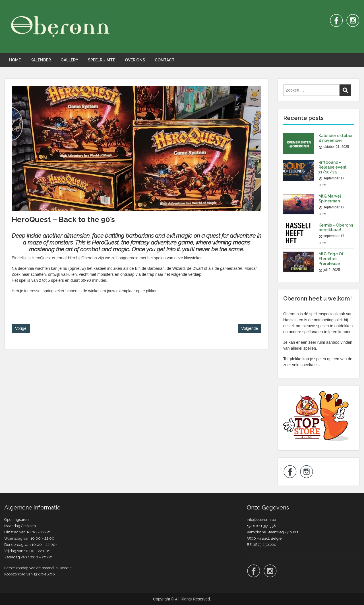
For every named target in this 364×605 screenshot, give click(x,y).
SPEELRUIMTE (102, 60)
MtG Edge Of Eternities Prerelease (331, 259)
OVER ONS (135, 60)
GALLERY (69, 60)
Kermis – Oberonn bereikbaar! (336, 228)
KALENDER (41, 60)
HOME (15, 60)
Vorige (21, 328)
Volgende (250, 328)
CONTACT (165, 60)
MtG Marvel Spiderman (330, 199)
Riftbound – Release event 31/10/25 (333, 167)
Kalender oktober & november (336, 138)
